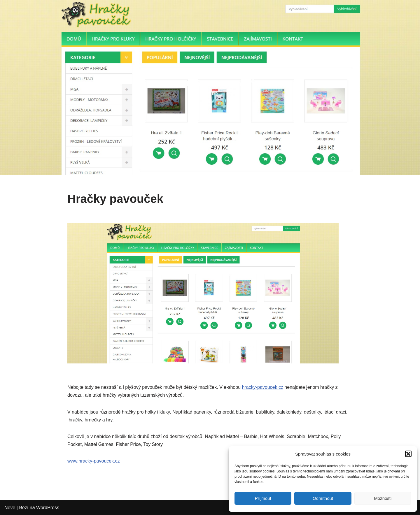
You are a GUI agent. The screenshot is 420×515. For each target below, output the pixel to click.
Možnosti (383, 498)
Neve (10, 508)
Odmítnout (323, 498)
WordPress (48, 508)
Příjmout (263, 498)
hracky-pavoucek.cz (263, 387)
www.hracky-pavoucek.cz (94, 461)
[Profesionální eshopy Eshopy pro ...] (210, 87)
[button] (408, 454)
